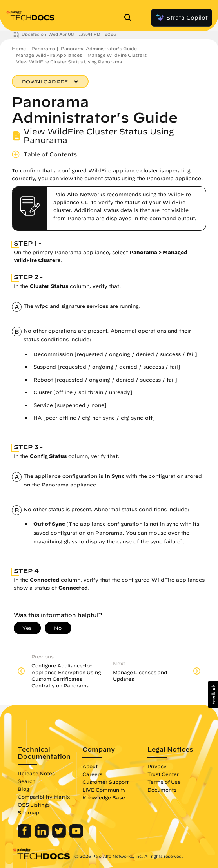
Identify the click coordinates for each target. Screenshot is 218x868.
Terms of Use (164, 782)
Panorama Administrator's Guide (99, 48)
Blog (23, 789)
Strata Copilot (182, 18)
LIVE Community (104, 790)
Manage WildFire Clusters (117, 55)
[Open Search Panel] (130, 18)
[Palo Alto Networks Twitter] (60, 836)
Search (26, 781)
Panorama (43, 48)
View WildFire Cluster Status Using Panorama (69, 62)
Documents (162, 790)
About (90, 766)
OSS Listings (34, 805)
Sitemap (28, 812)
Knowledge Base (104, 797)
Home (19, 48)
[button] (213, 694)
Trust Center (163, 774)
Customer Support (105, 782)
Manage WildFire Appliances (49, 55)
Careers (92, 774)
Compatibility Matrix (44, 797)
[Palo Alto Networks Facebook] (25, 836)
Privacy (157, 766)
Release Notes (36, 773)
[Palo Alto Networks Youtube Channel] (76, 836)
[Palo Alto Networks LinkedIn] (43, 836)
